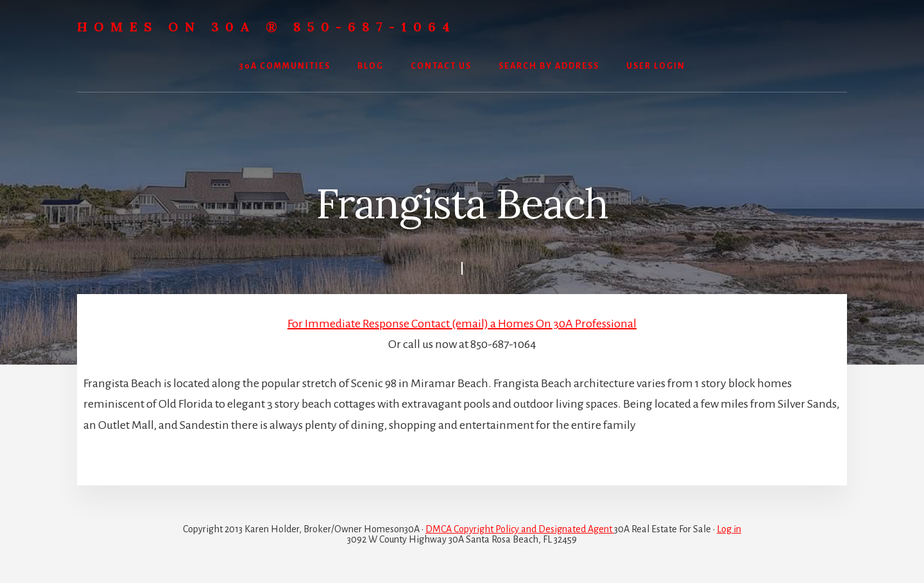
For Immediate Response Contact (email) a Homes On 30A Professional (462, 324)
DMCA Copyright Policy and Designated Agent (520, 529)
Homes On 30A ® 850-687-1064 (267, 27)
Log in (729, 529)
